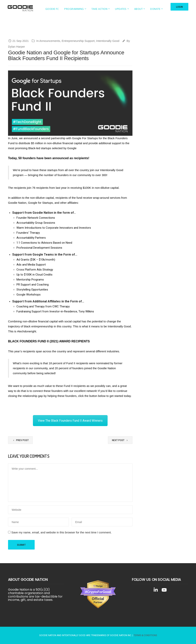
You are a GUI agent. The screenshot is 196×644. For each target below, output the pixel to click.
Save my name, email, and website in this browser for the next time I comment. (61, 532)
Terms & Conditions (145, 635)
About (137, 9)
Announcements (50, 41)
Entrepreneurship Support (78, 41)
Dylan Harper (16, 47)
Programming (73, 9)
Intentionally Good (108, 41)
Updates (120, 9)
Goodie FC (51, 9)
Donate (154, 9)
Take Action (98, 9)
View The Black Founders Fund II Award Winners (70, 421)
